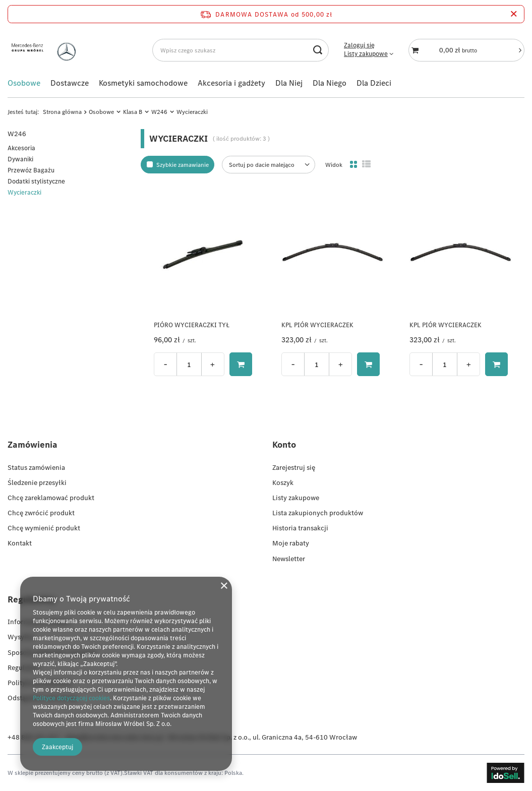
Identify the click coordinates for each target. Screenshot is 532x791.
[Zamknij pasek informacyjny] (514, 14)
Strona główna (62, 112)
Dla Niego (330, 83)
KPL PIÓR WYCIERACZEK (317, 325)
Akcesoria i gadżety (231, 83)
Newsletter (289, 559)
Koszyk (283, 482)
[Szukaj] (317, 50)
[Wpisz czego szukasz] (241, 50)
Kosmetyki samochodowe (143, 83)
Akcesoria (21, 148)
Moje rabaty (291, 543)
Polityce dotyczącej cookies (71, 698)
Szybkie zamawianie (183, 165)
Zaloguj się (359, 45)
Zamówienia (33, 444)
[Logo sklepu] (46, 50)
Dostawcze (70, 83)
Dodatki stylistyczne (36, 181)
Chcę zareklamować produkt (51, 498)
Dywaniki (20, 159)
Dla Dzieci (374, 83)
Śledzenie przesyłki (37, 482)
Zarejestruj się (294, 467)
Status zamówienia (36, 467)
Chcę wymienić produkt (44, 528)
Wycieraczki (24, 192)
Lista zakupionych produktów (318, 513)
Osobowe (24, 83)
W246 (159, 112)
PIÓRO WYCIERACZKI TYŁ (192, 325)
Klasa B (133, 112)
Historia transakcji (300, 528)
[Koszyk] (466, 50)
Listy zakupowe (366, 54)
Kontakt (20, 543)
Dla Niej (289, 83)
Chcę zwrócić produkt (41, 513)
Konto (284, 444)
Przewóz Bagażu (31, 170)
